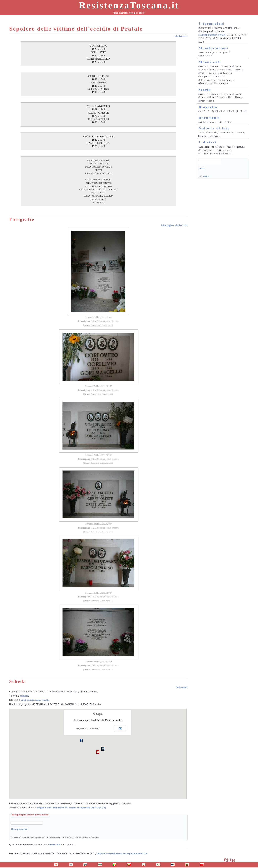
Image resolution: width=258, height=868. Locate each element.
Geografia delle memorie (213, 83)
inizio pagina (167, 225)
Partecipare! (206, 31)
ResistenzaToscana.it (129, 5)
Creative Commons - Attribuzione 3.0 (98, 325)
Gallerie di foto (214, 128)
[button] (98, 752)
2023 (216, 38)
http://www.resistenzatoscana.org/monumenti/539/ (122, 853)
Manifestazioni (213, 48)
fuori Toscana (224, 73)
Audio (203, 122)
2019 (237, 35)
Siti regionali (207, 150)
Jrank (206, 176)
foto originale (84, 321)
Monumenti (210, 62)
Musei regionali (236, 147)
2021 (201, 38)
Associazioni (207, 147)
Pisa (230, 70)
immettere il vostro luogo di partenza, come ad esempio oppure (55, 837)
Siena (211, 73)
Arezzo (203, 66)
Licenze (220, 31)
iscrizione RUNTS (230, 38)
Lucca (203, 70)
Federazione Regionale (227, 28)
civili (24, 700)
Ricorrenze (206, 56)
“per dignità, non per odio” (129, 13)
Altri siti (228, 154)
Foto (211, 122)
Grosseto (226, 66)
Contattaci (205, 28)
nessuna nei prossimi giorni (214, 52)
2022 (208, 38)
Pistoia (239, 70)
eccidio (31, 700)
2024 (201, 42)
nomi (38, 700)
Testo (219, 122)
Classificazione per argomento (217, 80)
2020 (244, 35)
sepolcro (24, 696)
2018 (230, 35)
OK (120, 728)
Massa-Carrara (217, 70)
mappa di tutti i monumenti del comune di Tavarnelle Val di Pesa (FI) (71, 808)
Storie (205, 90)
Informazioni (212, 24)
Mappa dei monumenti (212, 76)
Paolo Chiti (55, 844)
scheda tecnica (181, 36)
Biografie (208, 107)
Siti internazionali (210, 154)
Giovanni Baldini (92, 317)
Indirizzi (208, 142)
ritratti (45, 700)
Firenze (214, 66)
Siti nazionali (224, 150)
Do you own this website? (88, 728)
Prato (202, 73)
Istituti (220, 147)
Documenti (209, 118)
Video (228, 122)
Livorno (238, 66)
